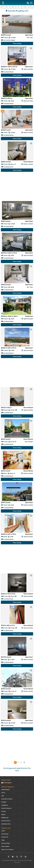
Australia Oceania (7, 799)
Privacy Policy (6, 843)
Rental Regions (8, 787)
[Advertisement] (17, 187)
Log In (3, 831)
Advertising (5, 834)
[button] (25, 7)
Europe (4, 811)
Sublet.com (6, 828)
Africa (3, 793)
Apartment (29, 35)
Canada (4, 802)
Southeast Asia (6, 824)
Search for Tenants (7, 850)
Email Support (7, 783)
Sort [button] (19, 7)
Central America (6, 808)
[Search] (28, 3)
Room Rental (28, 162)
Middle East (5, 818)
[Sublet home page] (3, 3)
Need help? (6, 780)
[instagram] (17, 857)
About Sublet (5, 846)
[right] (24, 762)
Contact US (5, 837)
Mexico (3, 815)
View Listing (17, 43)
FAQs (3, 840)
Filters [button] (6, 7)
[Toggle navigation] (31, 3)
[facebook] (8, 857)
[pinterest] (21, 857)
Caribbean (5, 805)
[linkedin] (26, 857)
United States (5, 790)
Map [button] (13, 7)
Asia (3, 796)
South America (6, 821)
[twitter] (13, 857)
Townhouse (29, 316)
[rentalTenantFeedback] (29, 532)
